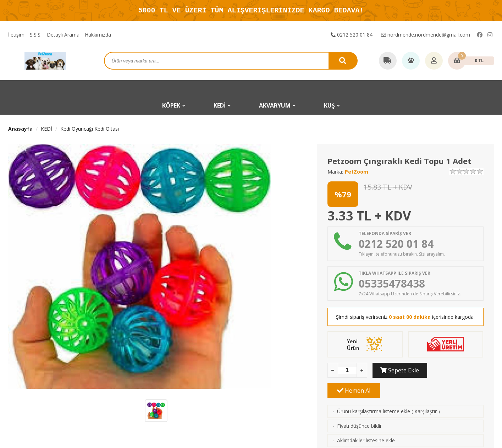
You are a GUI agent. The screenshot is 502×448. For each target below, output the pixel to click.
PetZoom (357, 172)
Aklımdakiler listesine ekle (366, 420)
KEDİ (46, 129)
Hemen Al (457, 370)
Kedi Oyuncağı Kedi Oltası (90, 129)
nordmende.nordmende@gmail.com (426, 35)
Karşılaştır (426, 391)
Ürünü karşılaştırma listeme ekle (374, 391)
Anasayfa (20, 129)
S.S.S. (36, 35)
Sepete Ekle (399, 370)
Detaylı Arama (63, 35)
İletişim (16, 35)
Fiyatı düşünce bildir (359, 406)
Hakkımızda (98, 35)
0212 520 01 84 (352, 35)
